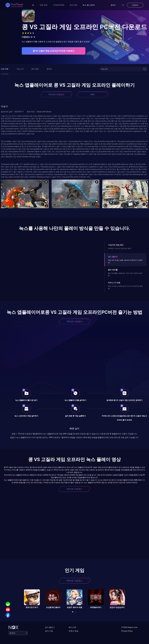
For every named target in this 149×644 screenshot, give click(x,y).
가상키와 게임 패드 (116, 245)
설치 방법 (35, 69)
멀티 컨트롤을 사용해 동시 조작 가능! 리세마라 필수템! (125, 274)
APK (92, 94)
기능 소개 (20, 69)
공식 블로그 (50, 627)
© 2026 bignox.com (129, 627)
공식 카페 (49, 631)
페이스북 (72, 627)
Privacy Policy (127, 631)
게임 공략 (43, 5)
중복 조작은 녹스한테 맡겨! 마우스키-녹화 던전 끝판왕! (125, 287)
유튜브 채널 (73, 631)
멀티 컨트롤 (113, 270)
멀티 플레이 (113, 257)
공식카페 (73, 5)
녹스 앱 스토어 (89, 5)
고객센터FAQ (59, 5)
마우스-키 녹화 (114, 283)
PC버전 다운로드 (57, 94)
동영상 (49, 69)
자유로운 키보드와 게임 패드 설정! (119, 248)
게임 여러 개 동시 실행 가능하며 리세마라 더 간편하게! (125, 261)
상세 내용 (5, 69)
